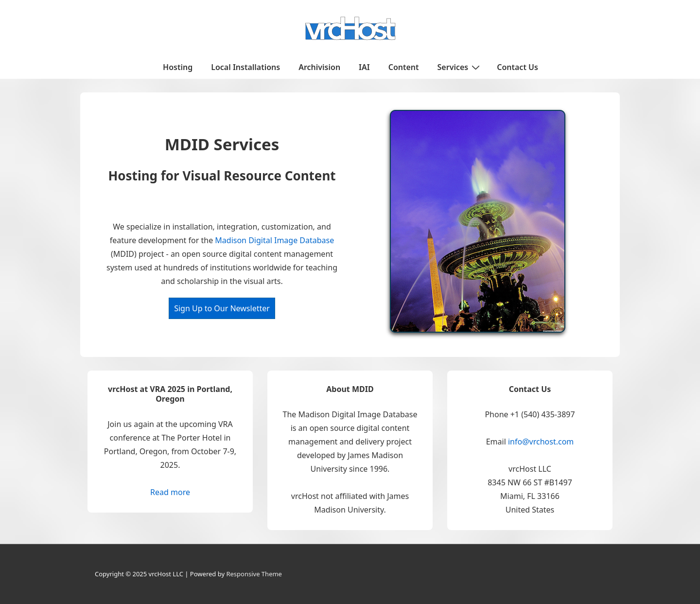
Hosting (178, 67)
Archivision (319, 67)
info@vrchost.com (541, 442)
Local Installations (245, 67)
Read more (170, 492)
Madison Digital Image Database (274, 240)
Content (404, 67)
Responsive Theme (254, 574)
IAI (364, 67)
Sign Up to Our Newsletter (222, 308)
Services (460, 67)
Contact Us (517, 67)
